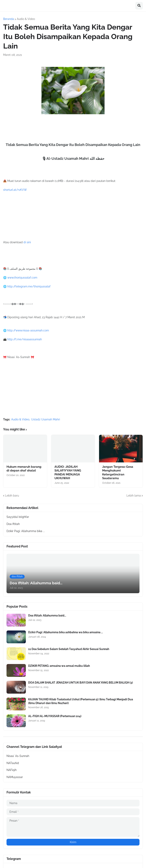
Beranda (9, 19)
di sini (27, 242)
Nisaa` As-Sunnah (18, 756)
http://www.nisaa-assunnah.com (28, 330)
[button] (139, 6)
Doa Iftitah (13, 524)
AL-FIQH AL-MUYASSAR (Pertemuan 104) (55, 716)
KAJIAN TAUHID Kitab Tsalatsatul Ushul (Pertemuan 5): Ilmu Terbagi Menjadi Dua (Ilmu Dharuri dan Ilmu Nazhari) (81, 701)
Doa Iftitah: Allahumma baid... (47, 615)
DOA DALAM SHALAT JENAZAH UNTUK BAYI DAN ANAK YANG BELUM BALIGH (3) (80, 683)
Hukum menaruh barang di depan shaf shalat (24, 469)
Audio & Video (26, 19)
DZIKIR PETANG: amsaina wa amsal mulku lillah (59, 666)
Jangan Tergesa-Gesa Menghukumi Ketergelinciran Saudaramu (118, 473)
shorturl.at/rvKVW (15, 190)
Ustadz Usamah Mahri (46, 419)
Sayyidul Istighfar (18, 517)
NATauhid (13, 763)
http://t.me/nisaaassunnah (25, 339)
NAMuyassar (15, 777)
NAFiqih (12, 770)
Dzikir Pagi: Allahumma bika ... (26, 531)
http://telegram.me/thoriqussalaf (29, 286)
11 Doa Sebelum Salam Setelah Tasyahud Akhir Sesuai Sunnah (69, 649)
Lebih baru (12, 496)
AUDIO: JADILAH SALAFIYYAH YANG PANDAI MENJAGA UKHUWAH (68, 473)
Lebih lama (134, 496)
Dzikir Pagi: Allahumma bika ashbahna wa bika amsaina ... (66, 632)
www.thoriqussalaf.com (22, 278)
